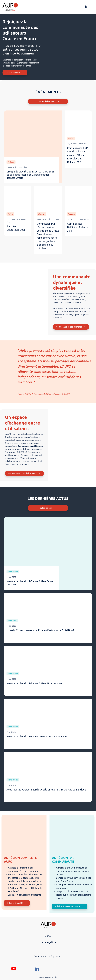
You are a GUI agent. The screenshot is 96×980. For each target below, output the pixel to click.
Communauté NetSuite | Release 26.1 (77, 227)
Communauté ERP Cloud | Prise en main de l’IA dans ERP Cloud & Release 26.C (77, 155)
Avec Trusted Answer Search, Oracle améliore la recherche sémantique (46, 790)
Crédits (55, 977)
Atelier (71, 138)
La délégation (48, 942)
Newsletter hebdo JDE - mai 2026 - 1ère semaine (34, 683)
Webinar (11, 162)
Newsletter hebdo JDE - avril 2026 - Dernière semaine (37, 736)
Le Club (48, 936)
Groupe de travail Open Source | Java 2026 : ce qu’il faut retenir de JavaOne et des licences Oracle (31, 175)
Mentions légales (45, 977)
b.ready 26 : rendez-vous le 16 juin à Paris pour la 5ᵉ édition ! (40, 630)
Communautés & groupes (48, 956)
